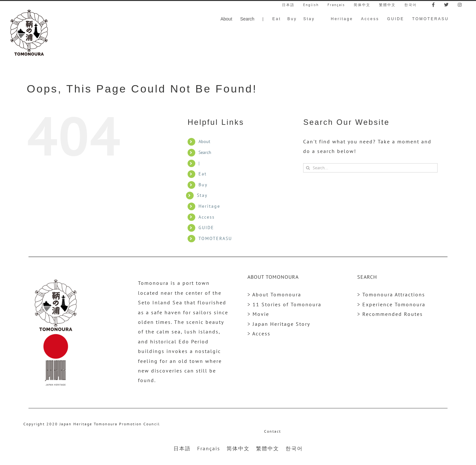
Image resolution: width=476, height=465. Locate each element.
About (204, 141)
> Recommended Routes (390, 314)
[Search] (308, 168)
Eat (203, 174)
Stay (202, 195)
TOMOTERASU (215, 238)
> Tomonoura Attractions (391, 294)
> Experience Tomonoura (391, 304)
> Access (259, 333)
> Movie (258, 314)
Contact (273, 431)
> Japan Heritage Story (279, 324)
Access (207, 217)
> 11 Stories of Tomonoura (284, 304)
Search (205, 152)
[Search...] (370, 168)
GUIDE (206, 228)
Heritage (209, 206)
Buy (203, 185)
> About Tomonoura (274, 294)
